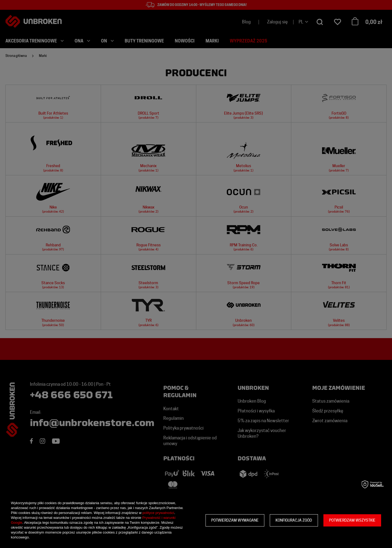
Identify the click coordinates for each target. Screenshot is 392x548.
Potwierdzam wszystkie (352, 520)
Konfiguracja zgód (294, 520)
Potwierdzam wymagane (235, 520)
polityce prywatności (158, 513)
